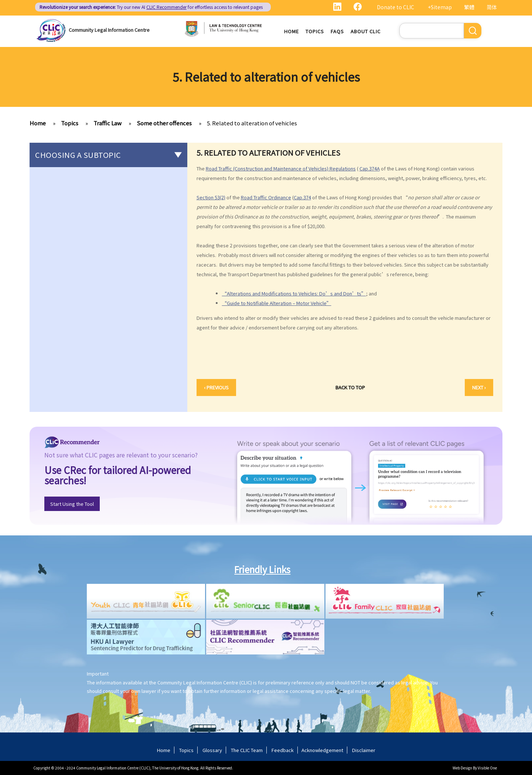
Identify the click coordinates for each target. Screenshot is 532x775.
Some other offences (164, 123)
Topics (315, 31)
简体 (492, 7)
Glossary (212, 750)
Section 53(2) (211, 197)
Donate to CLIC (395, 7)
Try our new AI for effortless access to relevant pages (151, 7)
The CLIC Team (247, 750)
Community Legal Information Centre (109, 30)
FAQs (337, 31)
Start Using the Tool (72, 504)
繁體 (469, 7)
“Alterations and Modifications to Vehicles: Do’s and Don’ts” (294, 293)
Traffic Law (108, 123)
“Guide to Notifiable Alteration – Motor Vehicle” (277, 303)
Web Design (462, 768)
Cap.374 (302, 197)
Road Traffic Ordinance (266, 197)
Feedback (283, 750)
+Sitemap (440, 7)
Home (291, 31)
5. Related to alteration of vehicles (252, 123)
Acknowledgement (322, 750)
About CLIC (366, 31)
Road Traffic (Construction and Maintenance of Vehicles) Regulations (281, 168)
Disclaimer (364, 750)
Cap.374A (370, 168)
